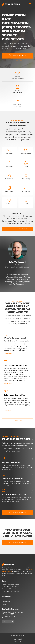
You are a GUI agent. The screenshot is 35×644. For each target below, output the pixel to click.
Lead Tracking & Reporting (11, 591)
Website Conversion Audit (10, 584)
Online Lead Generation (10, 589)
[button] (30, 4)
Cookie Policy (18, 640)
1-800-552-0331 (9, 617)
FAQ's (4, 604)
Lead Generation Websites (10, 587)
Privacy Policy (18, 638)
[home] (11, 4)
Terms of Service (18, 641)
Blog (3, 599)
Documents (6, 602)
